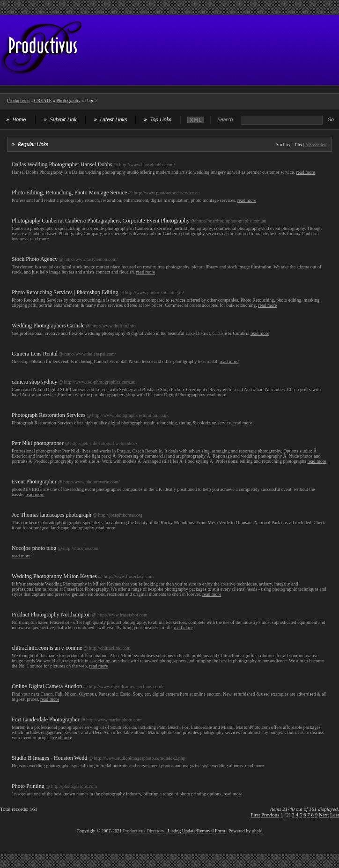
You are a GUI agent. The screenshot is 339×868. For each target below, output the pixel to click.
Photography (69, 100)
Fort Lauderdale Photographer (46, 720)
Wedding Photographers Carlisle (48, 326)
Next (324, 815)
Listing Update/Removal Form (196, 831)
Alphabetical (316, 145)
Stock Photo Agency (35, 259)
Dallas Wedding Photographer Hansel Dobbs (62, 164)
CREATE (43, 100)
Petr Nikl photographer (38, 443)
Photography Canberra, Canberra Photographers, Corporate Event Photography (101, 221)
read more (305, 172)
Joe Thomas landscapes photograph (52, 515)
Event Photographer (34, 482)
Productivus (18, 100)
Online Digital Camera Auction (47, 686)
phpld (257, 831)
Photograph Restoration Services (48, 415)
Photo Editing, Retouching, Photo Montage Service (69, 193)
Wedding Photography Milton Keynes (54, 576)
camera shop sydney (34, 382)
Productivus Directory (144, 831)
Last (335, 815)
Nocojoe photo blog (34, 548)
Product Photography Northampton (51, 615)
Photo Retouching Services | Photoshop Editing (65, 292)
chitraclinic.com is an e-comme (47, 648)
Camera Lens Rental (35, 354)
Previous (270, 815)
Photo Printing (28, 786)
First (255, 815)
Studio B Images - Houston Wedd (49, 758)
